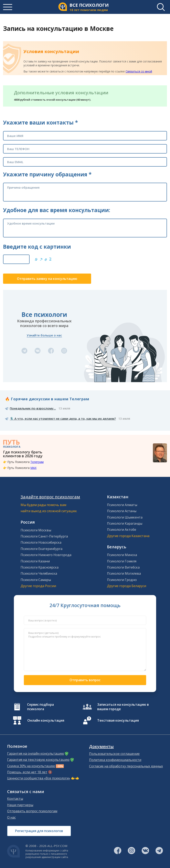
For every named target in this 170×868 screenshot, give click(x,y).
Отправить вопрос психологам (32, 811)
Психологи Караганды (125, 523)
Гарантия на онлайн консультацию (36, 753)
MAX (33, 468)
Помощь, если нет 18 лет (27, 772)
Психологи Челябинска (39, 573)
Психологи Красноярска (40, 567)
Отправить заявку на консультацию (47, 279)
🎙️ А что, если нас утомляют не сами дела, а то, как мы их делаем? (63, 418)
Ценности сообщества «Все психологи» (39, 778)
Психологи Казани (35, 561)
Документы (101, 747)
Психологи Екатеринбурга (41, 549)
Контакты (15, 799)
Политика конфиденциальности (115, 760)
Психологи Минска (122, 555)
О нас (11, 817)
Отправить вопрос (85, 680)
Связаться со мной (139, 71)
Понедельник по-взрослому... (33, 408)
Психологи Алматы (122, 505)
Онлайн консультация (46, 720)
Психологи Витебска (123, 567)
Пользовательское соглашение (114, 754)
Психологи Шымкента (125, 517)
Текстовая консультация (118, 720)
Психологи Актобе (122, 530)
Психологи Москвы (36, 530)
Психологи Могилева (124, 573)
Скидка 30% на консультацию (31, 766)
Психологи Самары (36, 580)
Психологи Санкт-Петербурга (44, 536)
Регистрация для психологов (39, 831)
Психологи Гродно (122, 580)
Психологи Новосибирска (41, 542)
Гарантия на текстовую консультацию (38, 760)
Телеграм (37, 462)
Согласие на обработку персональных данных (126, 766)
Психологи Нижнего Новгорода (46, 555)
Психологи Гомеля (122, 561)
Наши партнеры (20, 805)
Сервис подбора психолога (40, 707)
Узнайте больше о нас (44, 335)
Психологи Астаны (122, 511)
